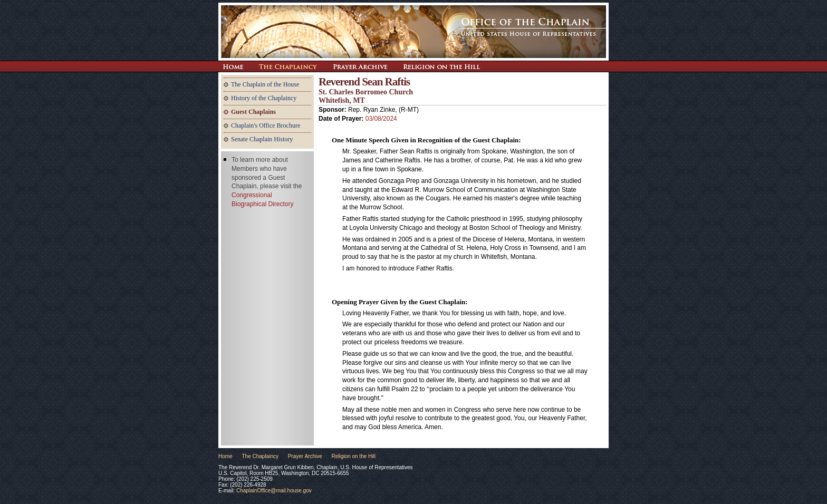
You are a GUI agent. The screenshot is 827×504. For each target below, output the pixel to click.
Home (225, 456)
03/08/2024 (381, 119)
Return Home (233, 66)
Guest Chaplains (253, 112)
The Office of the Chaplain (413, 32)
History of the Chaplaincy (264, 98)
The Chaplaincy (288, 66)
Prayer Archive (360, 66)
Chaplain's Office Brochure (266, 125)
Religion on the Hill (441, 66)
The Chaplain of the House (265, 84)
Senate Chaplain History (262, 139)
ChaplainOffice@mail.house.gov (274, 491)
